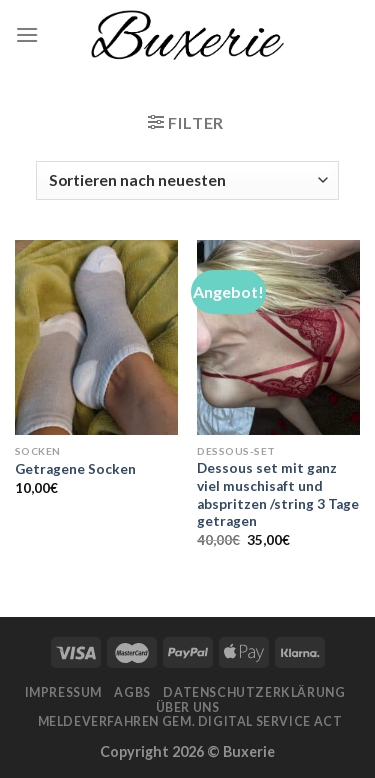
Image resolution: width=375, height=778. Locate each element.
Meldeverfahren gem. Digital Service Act (190, 721)
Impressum (64, 692)
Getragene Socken (75, 469)
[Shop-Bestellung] (187, 180)
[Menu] (27, 34)
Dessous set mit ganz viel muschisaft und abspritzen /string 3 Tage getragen (278, 494)
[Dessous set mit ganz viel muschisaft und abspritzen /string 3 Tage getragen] (278, 337)
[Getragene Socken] (96, 337)
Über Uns (188, 707)
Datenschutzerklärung (254, 692)
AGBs (132, 692)
